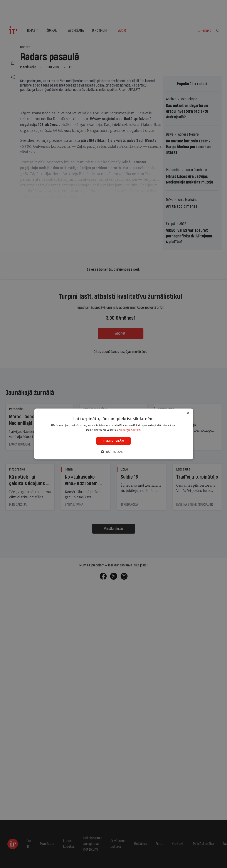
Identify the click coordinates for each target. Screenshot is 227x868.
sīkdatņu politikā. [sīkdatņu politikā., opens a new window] (130, 430)
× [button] (188, 413)
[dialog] (113, 434)
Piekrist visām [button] (113, 441)
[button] (113, 452)
